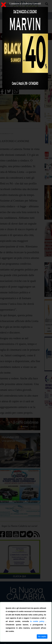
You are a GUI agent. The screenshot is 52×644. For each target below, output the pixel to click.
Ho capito (42, 636)
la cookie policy (38, 621)
